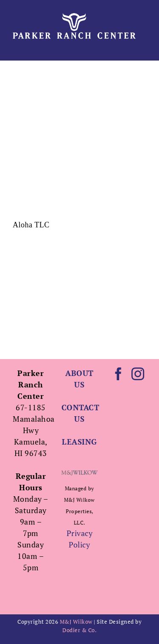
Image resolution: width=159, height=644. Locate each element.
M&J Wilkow (76, 622)
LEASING (79, 442)
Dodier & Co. (79, 630)
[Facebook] (119, 374)
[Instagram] (138, 374)
